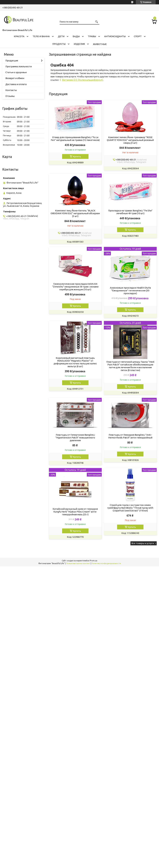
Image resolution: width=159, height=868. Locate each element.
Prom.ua (93, 561)
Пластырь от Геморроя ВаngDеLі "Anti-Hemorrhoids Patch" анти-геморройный (130, 436)
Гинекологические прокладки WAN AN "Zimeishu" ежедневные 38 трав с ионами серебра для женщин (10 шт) (75, 287)
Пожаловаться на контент (78, 563)
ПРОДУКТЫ (59, 44)
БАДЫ (76, 36)
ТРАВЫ (92, 36)
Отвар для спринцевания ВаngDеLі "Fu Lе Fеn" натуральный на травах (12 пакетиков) (75, 139)
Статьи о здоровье (16, 72)
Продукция (12, 61)
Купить (77, 156)
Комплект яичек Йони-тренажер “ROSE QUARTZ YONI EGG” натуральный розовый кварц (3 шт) (130, 140)
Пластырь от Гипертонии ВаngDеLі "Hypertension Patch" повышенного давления (75, 438)
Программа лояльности (19, 66)
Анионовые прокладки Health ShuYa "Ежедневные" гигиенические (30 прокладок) (130, 290)
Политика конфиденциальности (106, 563)
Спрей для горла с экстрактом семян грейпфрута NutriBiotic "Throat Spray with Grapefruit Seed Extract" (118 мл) (130, 508)
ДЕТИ (61, 36)
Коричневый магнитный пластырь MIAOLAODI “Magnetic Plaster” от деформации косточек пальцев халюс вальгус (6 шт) (75, 362)
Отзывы (10, 96)
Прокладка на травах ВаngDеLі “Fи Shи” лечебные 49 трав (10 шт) (130, 212)
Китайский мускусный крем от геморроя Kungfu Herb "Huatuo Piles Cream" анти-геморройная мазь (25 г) (75, 512)
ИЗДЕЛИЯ (79, 44)
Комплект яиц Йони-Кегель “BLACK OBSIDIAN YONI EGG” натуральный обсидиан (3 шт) (75, 213)
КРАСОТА (19, 36)
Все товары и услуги (143, 543)
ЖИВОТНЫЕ (100, 44)
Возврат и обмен (15, 78)
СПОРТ (138, 36)
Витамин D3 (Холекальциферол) (83, 80)
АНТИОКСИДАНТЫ (115, 36)
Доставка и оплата (16, 84)
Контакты (11, 90)
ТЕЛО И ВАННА (41, 36)
